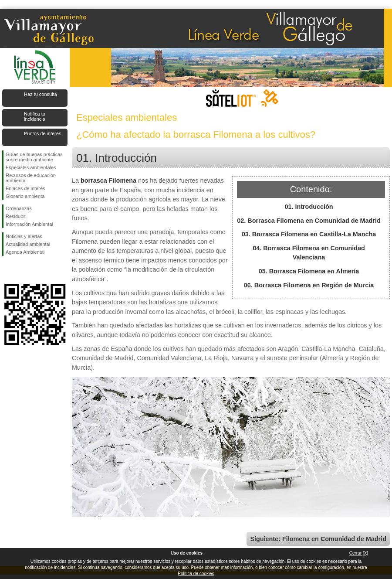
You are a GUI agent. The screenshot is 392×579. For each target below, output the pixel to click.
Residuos (16, 216)
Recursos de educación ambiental (31, 178)
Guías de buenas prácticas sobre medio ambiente (34, 157)
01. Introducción (309, 207)
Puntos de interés (43, 133)
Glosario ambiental (26, 196)
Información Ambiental (29, 224)
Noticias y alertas (24, 236)
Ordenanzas (19, 208)
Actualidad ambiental (28, 244)
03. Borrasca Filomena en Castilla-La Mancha (309, 234)
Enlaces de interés (25, 188)
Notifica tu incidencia (35, 116)
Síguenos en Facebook (7, 270)
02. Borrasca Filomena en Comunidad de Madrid (309, 221)
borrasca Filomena (108, 181)
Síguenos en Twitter (22, 270)
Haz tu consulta (41, 94)
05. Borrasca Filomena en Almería (309, 271)
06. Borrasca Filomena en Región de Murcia (309, 285)
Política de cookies (196, 574)
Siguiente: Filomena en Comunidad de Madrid (318, 539)
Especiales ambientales (31, 167)
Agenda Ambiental (25, 252)
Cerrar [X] (359, 553)
